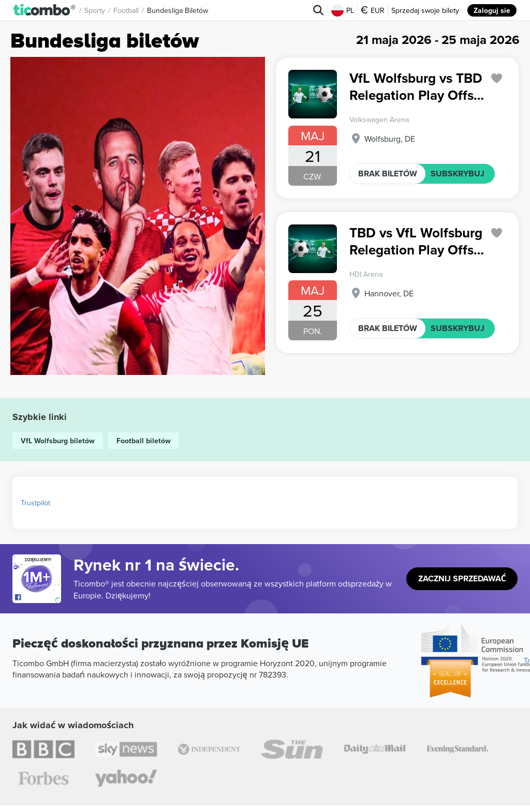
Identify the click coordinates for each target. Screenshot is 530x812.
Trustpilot (35, 503)
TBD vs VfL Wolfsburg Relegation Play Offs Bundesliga (416, 241)
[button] (45, 10)
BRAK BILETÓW (388, 174)
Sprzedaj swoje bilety (425, 10)
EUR (373, 10)
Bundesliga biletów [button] (178, 10)
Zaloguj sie (492, 10)
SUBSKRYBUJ (458, 174)
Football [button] (126, 10)
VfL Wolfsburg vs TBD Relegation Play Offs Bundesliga (416, 87)
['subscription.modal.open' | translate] (497, 78)
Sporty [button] (95, 10)
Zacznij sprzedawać (462, 578)
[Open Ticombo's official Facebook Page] (38, 598)
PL (343, 10)
